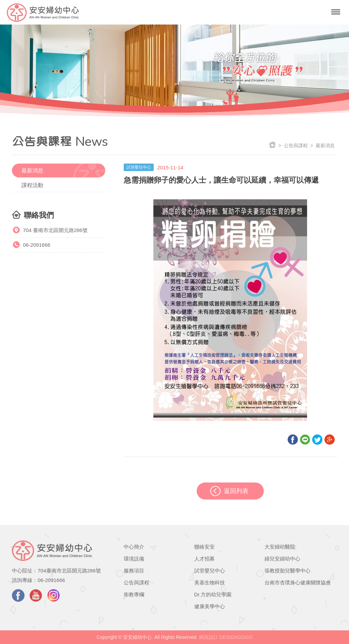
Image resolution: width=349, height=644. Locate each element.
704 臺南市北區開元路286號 (55, 230)
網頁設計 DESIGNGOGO (226, 637)
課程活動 (32, 185)
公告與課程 (136, 582)
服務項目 (134, 571)
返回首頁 (272, 145)
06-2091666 (36, 245)
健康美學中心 (210, 606)
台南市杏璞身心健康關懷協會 (298, 582)
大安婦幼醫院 (280, 547)
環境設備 (134, 559)
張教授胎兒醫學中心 (287, 571)
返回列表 (236, 491)
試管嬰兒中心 (210, 571)
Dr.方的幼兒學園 (213, 594)
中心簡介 (134, 547)
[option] (174, 66)
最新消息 (32, 171)
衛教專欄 (134, 594)
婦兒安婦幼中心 (282, 559)
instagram (54, 595)
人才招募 (204, 559)
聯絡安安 (204, 547)
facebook (18, 595)
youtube (36, 595)
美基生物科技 (210, 582)
